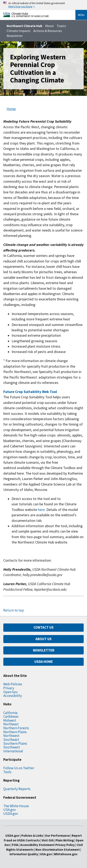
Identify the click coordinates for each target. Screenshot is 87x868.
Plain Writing (65, 840)
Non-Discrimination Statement (58, 850)
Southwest (12, 747)
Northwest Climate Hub (24, 26)
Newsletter (15, 36)
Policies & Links (32, 836)
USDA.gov (11, 814)
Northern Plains (15, 732)
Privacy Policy (65, 845)
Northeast (11, 724)
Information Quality (24, 854)
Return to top (14, 610)
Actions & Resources (48, 31)
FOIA (15, 845)
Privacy (9, 688)
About (50, 26)
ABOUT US (43, 639)
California (10, 713)
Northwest (11, 736)
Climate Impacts (19, 31)
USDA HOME (44, 662)
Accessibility (13, 696)
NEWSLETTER (44, 650)
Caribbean (11, 716)
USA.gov (10, 810)
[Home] (26, 16)
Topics (61, 26)
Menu (81, 15)
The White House (16, 806)
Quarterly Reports (17, 789)
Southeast (11, 740)
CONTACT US (44, 627)
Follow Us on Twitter (19, 768)
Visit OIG (48, 840)
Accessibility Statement (37, 845)
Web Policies (13, 684)
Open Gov (10, 692)
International (13, 751)
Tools (7, 772)
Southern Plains (15, 743)
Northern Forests (16, 728)
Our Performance (57, 836)
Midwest (10, 720)
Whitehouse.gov (66, 854)
